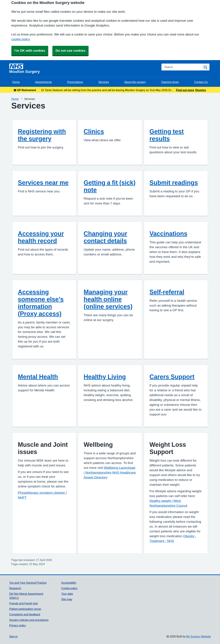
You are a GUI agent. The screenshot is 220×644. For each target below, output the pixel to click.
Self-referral (167, 292)
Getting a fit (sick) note (110, 186)
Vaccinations (168, 234)
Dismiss (201, 90)
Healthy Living (105, 377)
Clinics (94, 131)
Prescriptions (75, 82)
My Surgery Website (199, 636)
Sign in (13, 636)
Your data (67, 594)
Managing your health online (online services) (108, 299)
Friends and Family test (24, 603)
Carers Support (172, 377)
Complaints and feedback (25, 614)
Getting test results (167, 135)
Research (15, 588)
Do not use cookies (70, 51)
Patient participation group (25, 609)
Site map (67, 599)
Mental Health (38, 377)
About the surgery (135, 82)
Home (16, 82)
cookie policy (21, 39)
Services (104, 82)
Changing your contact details (106, 237)
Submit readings (174, 183)
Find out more (185, 90)
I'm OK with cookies (30, 51)
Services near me (43, 183)
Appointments (43, 82)
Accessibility (69, 583)
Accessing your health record (41, 237)
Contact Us (201, 82)
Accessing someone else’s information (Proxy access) (41, 303)
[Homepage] (83, 69)
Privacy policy (18, 625)
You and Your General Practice (28, 583)
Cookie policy (69, 588)
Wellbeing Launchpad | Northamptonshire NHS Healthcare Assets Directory (110, 473)
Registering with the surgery (42, 135)
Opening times (170, 82)
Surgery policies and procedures (29, 620)
